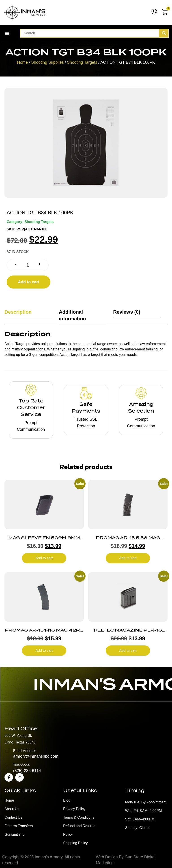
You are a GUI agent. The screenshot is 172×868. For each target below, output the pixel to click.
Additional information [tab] (72, 315)
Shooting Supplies (47, 62)
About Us (12, 809)
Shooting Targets (82, 62)
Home (22, 62)
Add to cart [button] (44, 558)
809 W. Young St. (18, 736)
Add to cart (29, 282)
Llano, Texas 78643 (20, 742)
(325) (18, 771)
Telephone (21, 765)
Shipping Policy (75, 843)
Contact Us (13, 817)
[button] (7, 33)
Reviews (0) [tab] (127, 312)
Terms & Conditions (79, 817)
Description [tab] (18, 312)
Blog (67, 800)
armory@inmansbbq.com (36, 756)
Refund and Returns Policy (79, 830)
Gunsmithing (15, 834)
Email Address (25, 751)
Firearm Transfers (19, 826)
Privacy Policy (74, 809)
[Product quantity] (28, 265)
